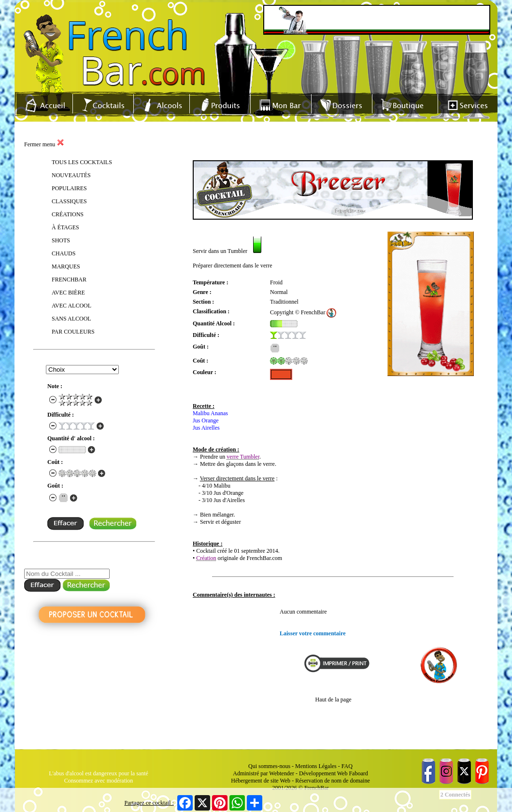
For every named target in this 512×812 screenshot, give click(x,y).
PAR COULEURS (73, 332)
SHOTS (61, 240)
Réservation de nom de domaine (333, 781)
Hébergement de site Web (261, 781)
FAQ (347, 766)
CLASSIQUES (69, 201)
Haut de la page (334, 700)
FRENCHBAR (69, 280)
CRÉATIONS (68, 214)
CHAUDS (64, 253)
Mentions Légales (316, 766)
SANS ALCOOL (71, 319)
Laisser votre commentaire (313, 633)
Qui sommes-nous (269, 766)
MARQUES (66, 266)
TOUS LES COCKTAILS (82, 162)
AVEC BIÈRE (68, 293)
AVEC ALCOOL (71, 306)
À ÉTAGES (65, 227)
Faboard (358, 773)
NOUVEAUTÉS (71, 175)
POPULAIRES (69, 188)
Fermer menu (44, 144)
